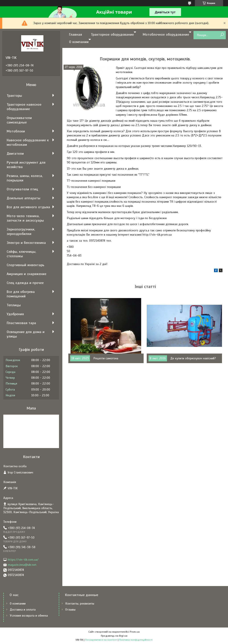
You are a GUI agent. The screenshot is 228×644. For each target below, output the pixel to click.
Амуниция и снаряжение (26, 274)
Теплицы (14, 305)
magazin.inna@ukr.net (22, 565)
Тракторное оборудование (112, 35)
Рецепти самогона (106, 358)
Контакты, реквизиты (80, 604)
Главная (75, 35)
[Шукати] (222, 35)
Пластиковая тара (21, 323)
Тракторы (14, 96)
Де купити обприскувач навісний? (193, 358)
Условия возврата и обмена (29, 616)
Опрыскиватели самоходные (19, 120)
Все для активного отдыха (28, 207)
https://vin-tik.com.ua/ (23, 560)
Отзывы (70, 610)
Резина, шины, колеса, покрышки (25, 178)
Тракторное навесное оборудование (24, 107)
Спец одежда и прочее (25, 283)
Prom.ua (135, 632)
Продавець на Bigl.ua (114, 636)
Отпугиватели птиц (22, 189)
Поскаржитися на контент (101, 640)
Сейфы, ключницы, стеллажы (21, 254)
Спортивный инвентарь (25, 265)
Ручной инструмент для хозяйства (26, 165)
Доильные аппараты (23, 198)
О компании (79, 42)
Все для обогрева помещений (21, 294)
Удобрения (15, 314)
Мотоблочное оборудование (166, 35)
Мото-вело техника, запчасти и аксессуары (25, 218)
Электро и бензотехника (26, 243)
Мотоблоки (16, 131)
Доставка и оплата (23, 610)
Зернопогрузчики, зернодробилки (21, 232)
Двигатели (15, 154)
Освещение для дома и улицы (26, 334)
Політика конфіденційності (136, 640)
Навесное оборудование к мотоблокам (28, 142)
